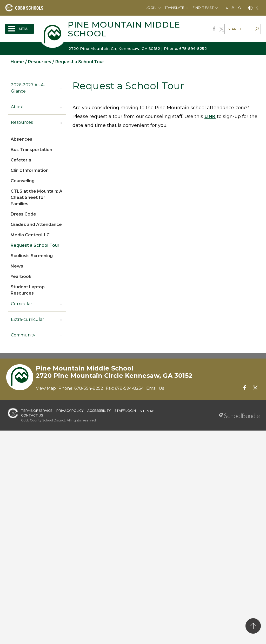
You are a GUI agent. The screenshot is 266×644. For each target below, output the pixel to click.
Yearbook (21, 277)
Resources (22, 122)
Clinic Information (30, 170)
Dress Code (23, 214)
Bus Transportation (31, 150)
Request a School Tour (35, 245)
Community (23, 335)
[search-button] (257, 30)
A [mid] (233, 8)
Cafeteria (21, 160)
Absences (21, 139)
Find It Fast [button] (203, 8)
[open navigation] (19, 29)
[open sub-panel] (61, 88)
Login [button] (151, 8)
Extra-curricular (28, 319)
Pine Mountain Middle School (124, 29)
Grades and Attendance (36, 225)
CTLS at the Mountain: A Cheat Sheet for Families (36, 197)
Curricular (22, 304)
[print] (258, 8)
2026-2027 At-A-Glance (28, 88)
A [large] (239, 8)
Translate (174, 8)
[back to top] (253, 626)
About (18, 107)
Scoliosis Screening (32, 256)
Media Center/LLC (30, 235)
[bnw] (250, 8)
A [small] (227, 8)
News (17, 266)
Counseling (23, 181)
